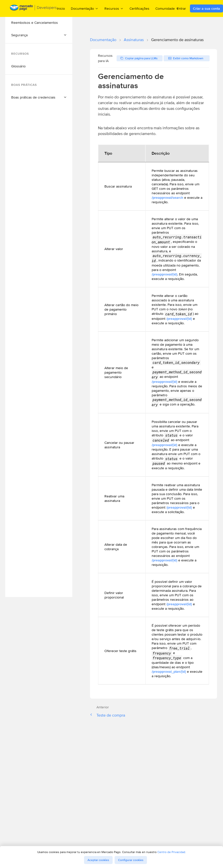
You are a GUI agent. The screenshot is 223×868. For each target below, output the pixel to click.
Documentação (103, 40)
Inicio (61, 8)
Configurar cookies (131, 860)
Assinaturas (134, 40)
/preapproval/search (167, 198)
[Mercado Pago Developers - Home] (33, 9)
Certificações (139, 8)
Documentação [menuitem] (85, 8)
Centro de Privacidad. (172, 852)
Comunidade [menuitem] (167, 8)
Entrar (181, 8)
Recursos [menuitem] (114, 8)
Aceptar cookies (98, 860)
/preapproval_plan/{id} (169, 671)
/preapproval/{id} (164, 274)
